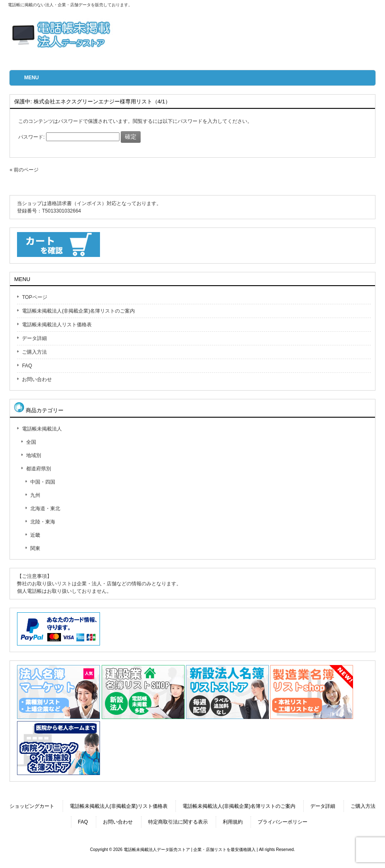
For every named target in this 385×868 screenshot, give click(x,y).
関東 (35, 548)
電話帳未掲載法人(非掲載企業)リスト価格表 (119, 806)
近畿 (35, 535)
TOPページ (34, 297)
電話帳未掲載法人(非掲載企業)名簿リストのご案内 (78, 311)
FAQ (27, 366)
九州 (35, 495)
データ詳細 (34, 338)
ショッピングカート (32, 806)
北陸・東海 (43, 522)
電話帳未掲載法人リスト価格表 (57, 325)
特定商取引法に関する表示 (178, 822)
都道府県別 (39, 469)
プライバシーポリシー (283, 822)
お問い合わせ (37, 379)
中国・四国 (43, 482)
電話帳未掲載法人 (42, 429)
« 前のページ (24, 170)
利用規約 (233, 822)
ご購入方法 (34, 352)
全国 (31, 442)
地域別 (34, 455)
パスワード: (69, 137)
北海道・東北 (45, 509)
